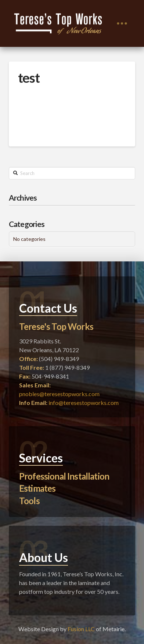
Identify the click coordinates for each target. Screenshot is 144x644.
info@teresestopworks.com (84, 403)
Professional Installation (64, 476)
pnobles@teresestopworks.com (59, 394)
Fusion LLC (81, 629)
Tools (29, 501)
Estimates (37, 488)
